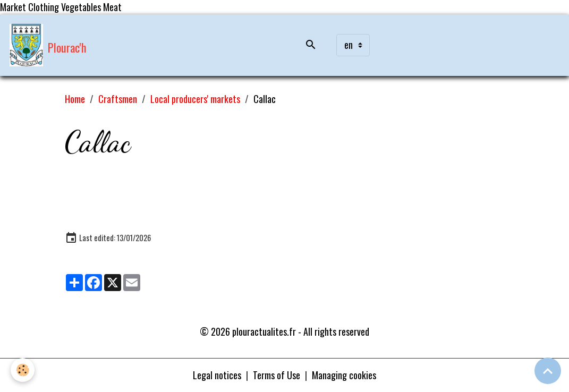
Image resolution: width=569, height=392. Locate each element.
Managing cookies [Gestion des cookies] (344, 375)
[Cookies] (23, 370)
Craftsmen (118, 99)
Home (75, 99)
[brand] (48, 45)
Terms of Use (277, 375)
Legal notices (217, 375)
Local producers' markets (195, 99)
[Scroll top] (548, 371)
